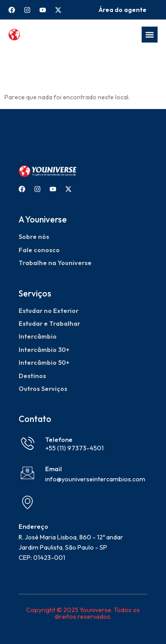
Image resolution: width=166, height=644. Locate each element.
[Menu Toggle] (150, 35)
